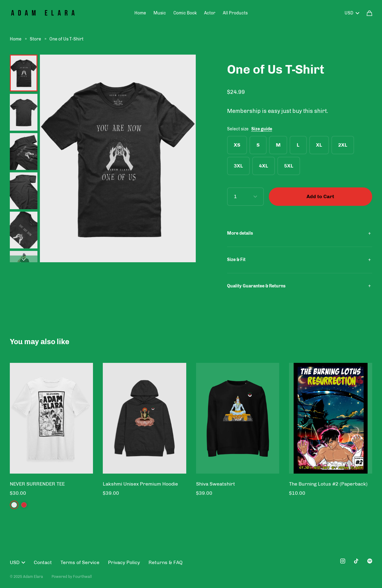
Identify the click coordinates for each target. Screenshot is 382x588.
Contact (43, 562)
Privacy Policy (124, 562)
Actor (210, 13)
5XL (289, 166)
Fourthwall (82, 577)
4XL (264, 166)
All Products (235, 13)
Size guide (262, 129)
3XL (238, 166)
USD (352, 13)
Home (140, 13)
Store (36, 39)
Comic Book (185, 13)
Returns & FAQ (166, 562)
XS (237, 145)
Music (160, 13)
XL (319, 145)
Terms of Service (80, 562)
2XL (343, 145)
